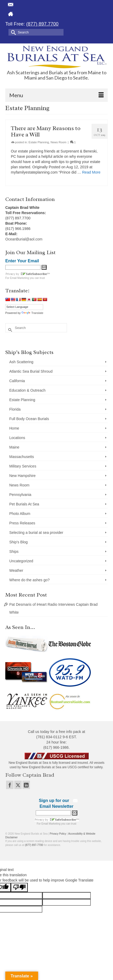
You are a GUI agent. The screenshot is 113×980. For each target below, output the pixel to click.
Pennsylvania (20, 495)
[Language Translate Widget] (24, 307)
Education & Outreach (27, 390)
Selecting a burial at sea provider (36, 533)
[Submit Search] (12, 32)
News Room (58, 142)
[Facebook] (10, 785)
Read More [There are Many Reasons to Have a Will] (91, 172)
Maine (14, 447)
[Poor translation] (19, 887)
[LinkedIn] (26, 785)
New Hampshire (22, 476)
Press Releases (22, 523)
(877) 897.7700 (42, 24)
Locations (17, 438)
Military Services (23, 466)
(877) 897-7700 (34, 845)
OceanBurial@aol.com (24, 239)
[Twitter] (18, 785)
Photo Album (20, 514)
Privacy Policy (58, 834)
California (17, 381)
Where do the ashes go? (30, 580)
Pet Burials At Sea (24, 504)
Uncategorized (21, 561)
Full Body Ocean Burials (29, 419)
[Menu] (56, 95)
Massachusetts (22, 457)
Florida (15, 409)
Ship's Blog (19, 542)
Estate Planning (39, 142)
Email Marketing (20, 278)
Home (14, 428)
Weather (16, 570)
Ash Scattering (21, 362)
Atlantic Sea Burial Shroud (31, 371)
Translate (32, 313)
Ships (14, 551)
